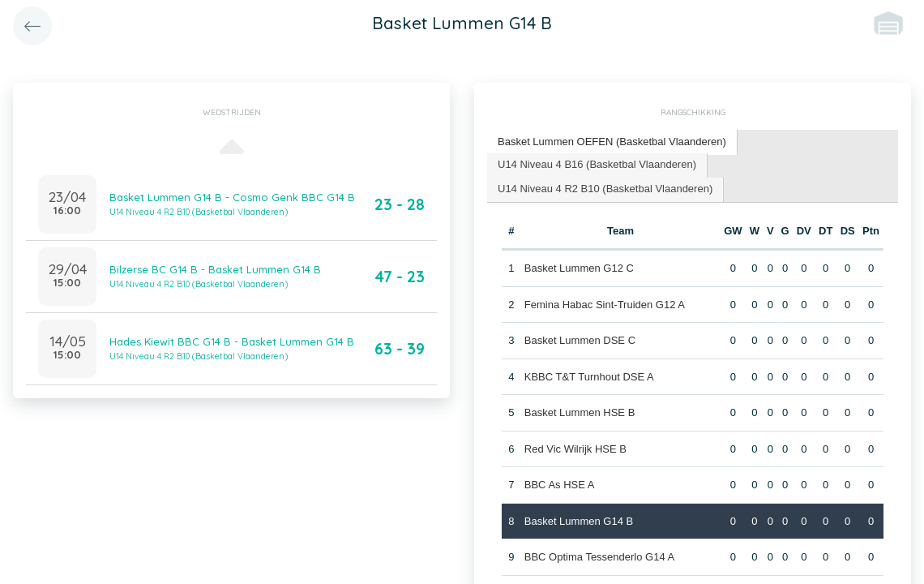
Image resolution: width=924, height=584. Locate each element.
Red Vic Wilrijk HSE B (575, 449)
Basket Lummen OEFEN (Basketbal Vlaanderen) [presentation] (612, 142)
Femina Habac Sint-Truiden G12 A (605, 305)
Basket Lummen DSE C (580, 340)
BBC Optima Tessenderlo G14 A (599, 557)
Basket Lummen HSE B (580, 412)
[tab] (612, 142)
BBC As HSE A (560, 485)
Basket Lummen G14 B (579, 521)
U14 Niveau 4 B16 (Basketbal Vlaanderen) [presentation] (597, 164)
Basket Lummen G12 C (579, 268)
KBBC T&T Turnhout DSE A (589, 377)
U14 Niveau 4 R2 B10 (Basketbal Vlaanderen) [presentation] (605, 189)
